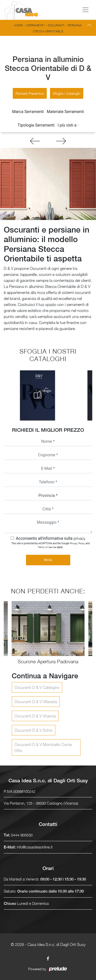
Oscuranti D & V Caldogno (37, 687)
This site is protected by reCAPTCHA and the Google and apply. (50, 545)
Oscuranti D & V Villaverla (36, 702)
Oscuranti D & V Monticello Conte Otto (43, 747)
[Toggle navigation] (85, 10)
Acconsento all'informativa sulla (50, 538)
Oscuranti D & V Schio (33, 730)
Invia (48, 560)
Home (18, 25)
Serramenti (35, 25)
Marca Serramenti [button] (28, 112)
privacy (79, 538)
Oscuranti (56, 25)
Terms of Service (47, 547)
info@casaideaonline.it (35, 847)
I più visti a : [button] (68, 125)
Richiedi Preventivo (30, 93)
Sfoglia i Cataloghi (67, 93)
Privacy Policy (77, 543)
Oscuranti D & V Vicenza (35, 716)
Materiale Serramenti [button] (65, 112)
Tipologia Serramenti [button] (36, 125)
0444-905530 (22, 835)
